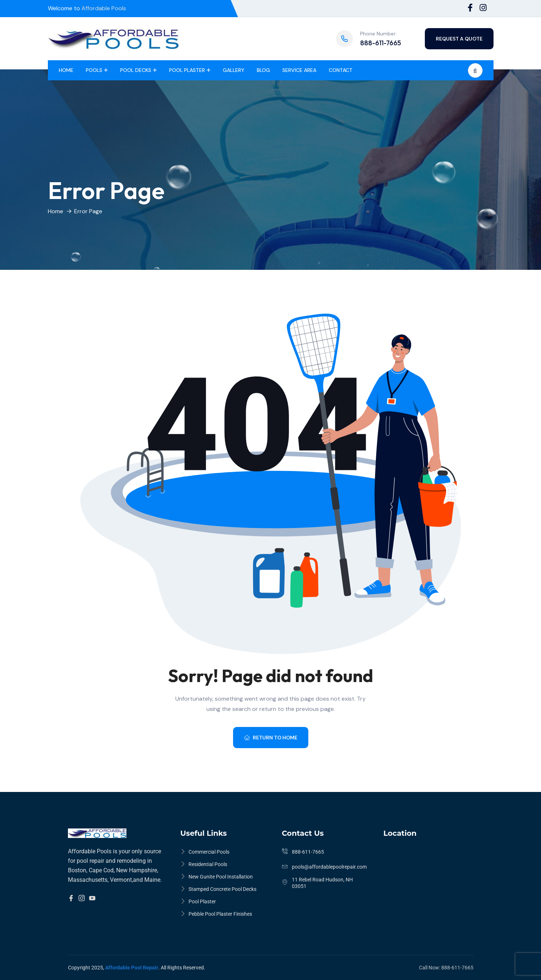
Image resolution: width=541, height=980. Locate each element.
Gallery (234, 70)
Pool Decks (136, 70)
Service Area (299, 70)
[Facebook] (71, 898)
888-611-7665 (381, 43)
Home (66, 70)
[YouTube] (92, 898)
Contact (341, 70)
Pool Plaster (187, 70)
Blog (263, 70)
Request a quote (459, 39)
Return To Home (271, 738)
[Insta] (82, 898)
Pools (94, 70)
